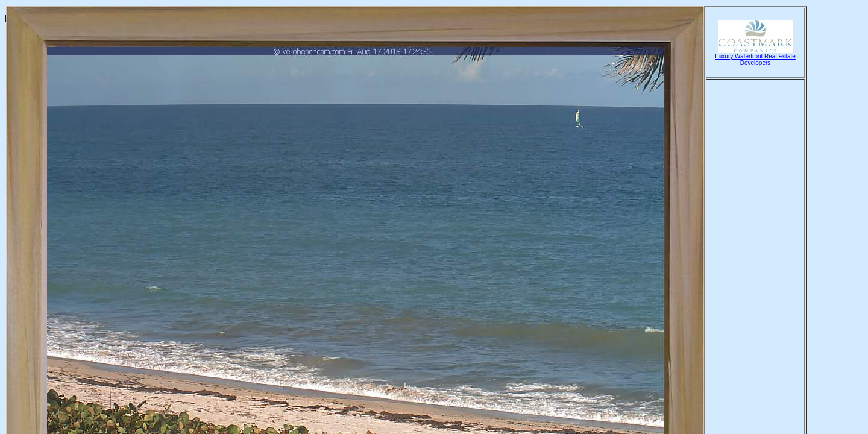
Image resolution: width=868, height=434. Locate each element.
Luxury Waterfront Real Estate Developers (755, 57)
